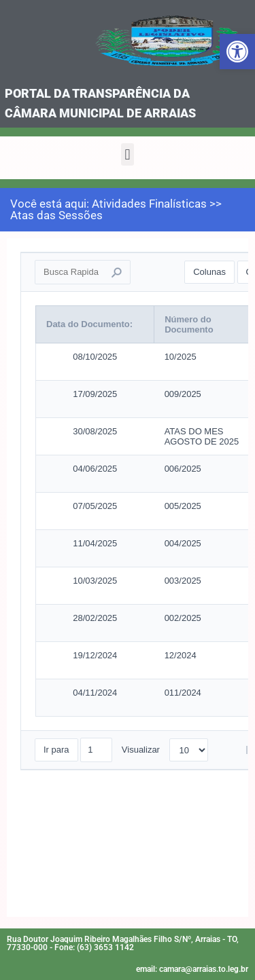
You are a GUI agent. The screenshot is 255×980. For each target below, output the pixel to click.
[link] (237, 52)
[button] (128, 154)
